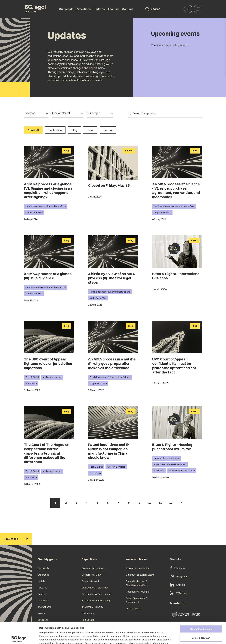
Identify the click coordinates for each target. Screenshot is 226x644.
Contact (127, 9)
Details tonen (162, 638)
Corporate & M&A (34, 212)
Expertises (83, 9)
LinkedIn (177, 585)
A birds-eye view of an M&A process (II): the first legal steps (112, 278)
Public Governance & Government (170, 464)
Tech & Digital (32, 377)
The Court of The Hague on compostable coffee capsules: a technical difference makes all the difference (47, 453)
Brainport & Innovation (138, 568)
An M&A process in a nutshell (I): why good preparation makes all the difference (113, 363)
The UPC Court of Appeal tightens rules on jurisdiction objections (48, 363)
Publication (55, 130)
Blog (74, 130)
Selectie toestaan (201, 616)
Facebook (178, 568)
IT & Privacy (31, 383)
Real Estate (159, 471)
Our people (66, 9)
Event (90, 130)
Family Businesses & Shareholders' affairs (46, 206)
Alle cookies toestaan (201, 607)
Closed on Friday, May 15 (109, 185)
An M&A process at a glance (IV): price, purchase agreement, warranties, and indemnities (176, 190)
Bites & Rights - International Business (176, 276)
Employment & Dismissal (95, 588)
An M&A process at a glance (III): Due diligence (48, 276)
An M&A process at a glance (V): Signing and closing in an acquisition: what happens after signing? (48, 190)
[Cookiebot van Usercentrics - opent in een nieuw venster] (19, 638)
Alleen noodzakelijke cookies (201, 625)
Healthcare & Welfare (137, 592)
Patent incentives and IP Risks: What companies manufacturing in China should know (109, 451)
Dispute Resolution (91, 581)
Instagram (178, 576)
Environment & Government (182, 471)
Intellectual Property (52, 377)
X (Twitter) (179, 593)
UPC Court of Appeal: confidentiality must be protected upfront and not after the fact (174, 366)
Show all (33, 130)
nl (188, 9)
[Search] (147, 9)
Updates (99, 9)
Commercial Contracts (94, 568)
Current (108, 130)
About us (113, 9)
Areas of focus (137, 559)
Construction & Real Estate (167, 458)
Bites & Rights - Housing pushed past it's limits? (172, 447)
